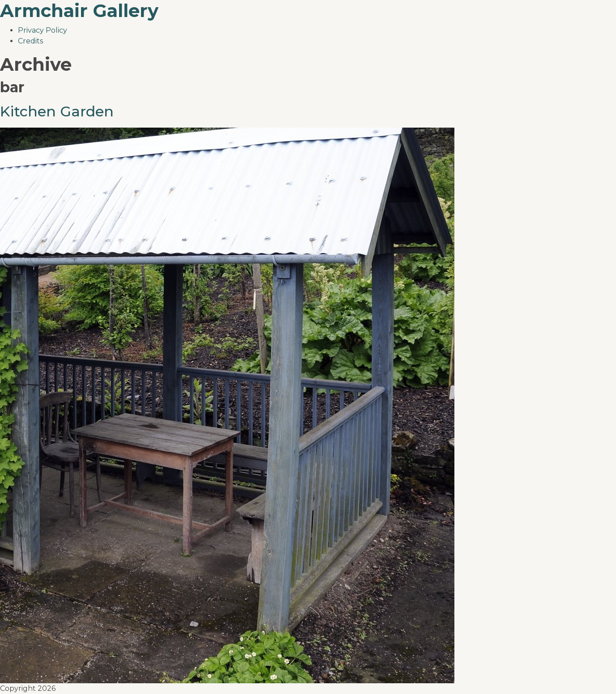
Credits (30, 41)
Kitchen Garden (57, 111)
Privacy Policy (43, 30)
